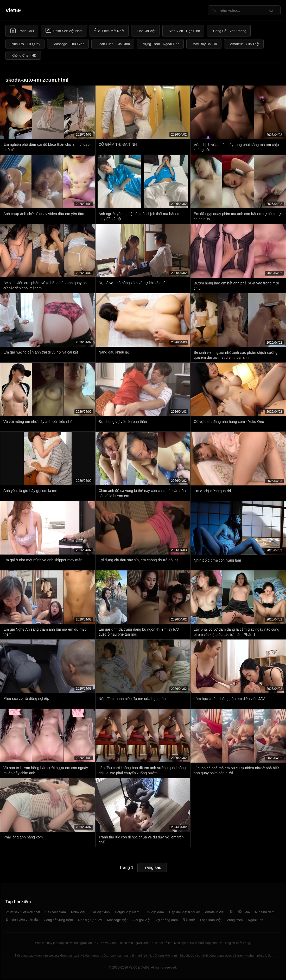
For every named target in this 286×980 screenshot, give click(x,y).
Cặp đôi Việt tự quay (185, 912)
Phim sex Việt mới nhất (23, 912)
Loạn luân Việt (211, 920)
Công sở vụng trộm (58, 920)
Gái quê (189, 919)
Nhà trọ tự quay (90, 920)
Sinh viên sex (240, 912)
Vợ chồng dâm (167, 920)
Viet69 (13, 10)
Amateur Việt (215, 912)
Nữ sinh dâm (265, 912)
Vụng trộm (235, 920)
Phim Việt (78, 912)
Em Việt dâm (154, 912)
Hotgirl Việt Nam (127, 912)
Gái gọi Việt (142, 920)
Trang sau (152, 868)
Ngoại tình (255, 920)
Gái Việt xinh (100, 912)
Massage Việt (117, 920)
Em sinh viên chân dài (22, 919)
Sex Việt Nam (56, 912)
